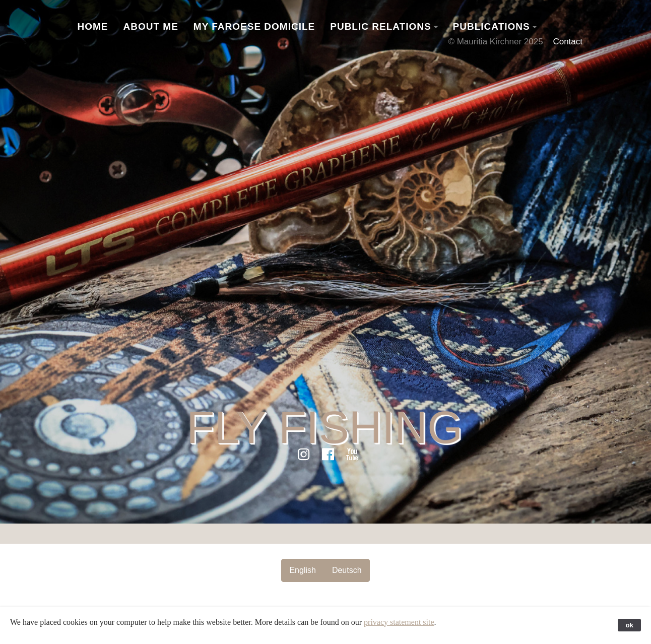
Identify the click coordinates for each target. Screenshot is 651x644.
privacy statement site (399, 622)
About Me (151, 26)
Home (93, 26)
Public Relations (380, 26)
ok (629, 625)
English (302, 570)
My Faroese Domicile (254, 26)
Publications (492, 26)
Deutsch (347, 570)
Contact (568, 42)
